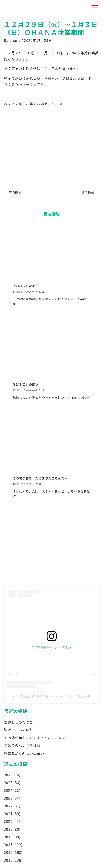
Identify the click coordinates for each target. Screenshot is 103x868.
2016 (8, 852)
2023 (8, 798)
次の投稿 (90, 192)
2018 (8, 837)
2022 (8, 806)
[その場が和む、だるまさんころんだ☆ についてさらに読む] (52, 443)
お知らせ (18, 291)
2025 (8, 783)
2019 (8, 829)
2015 (8, 860)
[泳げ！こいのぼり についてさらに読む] (52, 349)
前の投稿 (13, 192)
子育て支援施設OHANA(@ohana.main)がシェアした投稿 (52, 696)
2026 (8, 775)
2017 (8, 845)
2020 (8, 821)
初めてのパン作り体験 (22, 745)
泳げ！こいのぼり (26, 384)
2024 (8, 790)
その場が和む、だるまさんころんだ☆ (40, 478)
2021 (8, 814)
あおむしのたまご (26, 286)
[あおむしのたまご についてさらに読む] (52, 251)
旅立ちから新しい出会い (24, 753)
